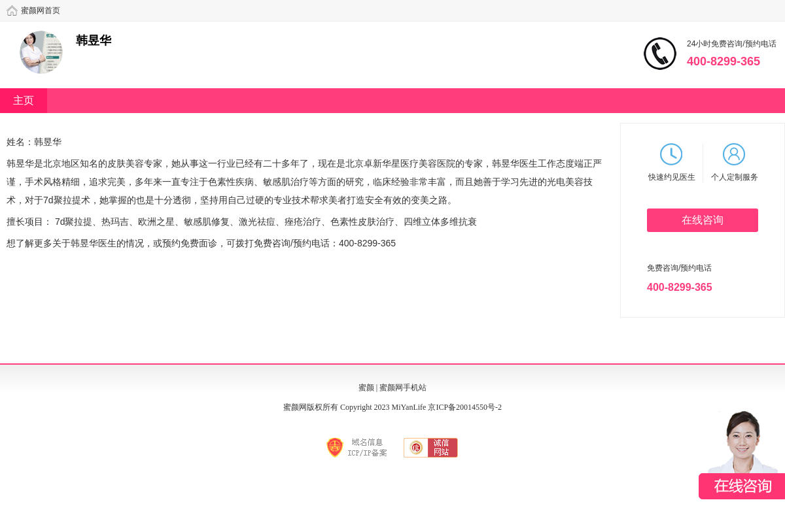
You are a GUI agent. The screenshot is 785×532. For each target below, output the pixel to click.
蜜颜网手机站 (403, 388)
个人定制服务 (735, 162)
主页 (24, 100)
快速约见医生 (672, 162)
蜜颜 (366, 388)
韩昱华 (94, 41)
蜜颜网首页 (41, 10)
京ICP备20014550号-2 (465, 407)
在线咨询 (703, 220)
